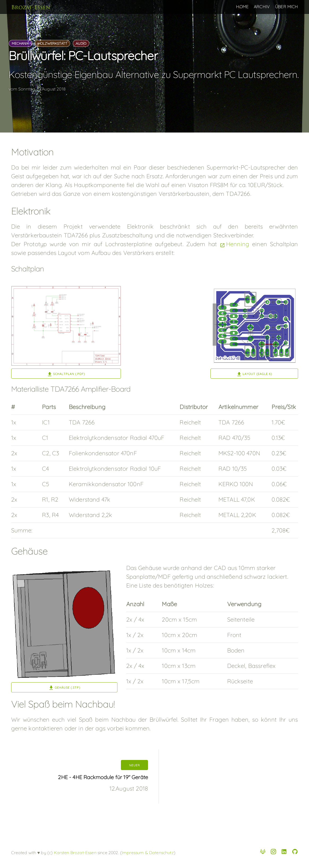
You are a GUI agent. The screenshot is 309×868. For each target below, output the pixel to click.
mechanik (20, 43)
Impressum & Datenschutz (148, 853)
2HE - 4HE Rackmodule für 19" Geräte (103, 777)
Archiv (262, 7)
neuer (134, 765)
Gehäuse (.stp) (67, 688)
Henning (238, 244)
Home (242, 7)
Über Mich (286, 7)
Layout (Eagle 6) (257, 374)
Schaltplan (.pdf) (69, 374)
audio (81, 43)
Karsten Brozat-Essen (74, 853)
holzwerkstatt (52, 43)
